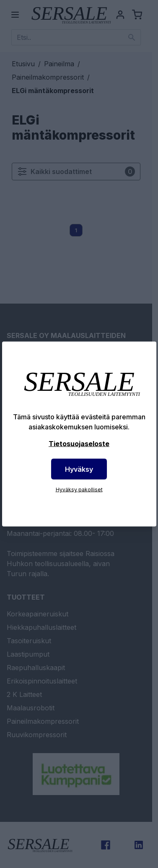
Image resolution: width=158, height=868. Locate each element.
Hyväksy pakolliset (79, 490)
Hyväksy (79, 469)
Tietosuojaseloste (79, 444)
